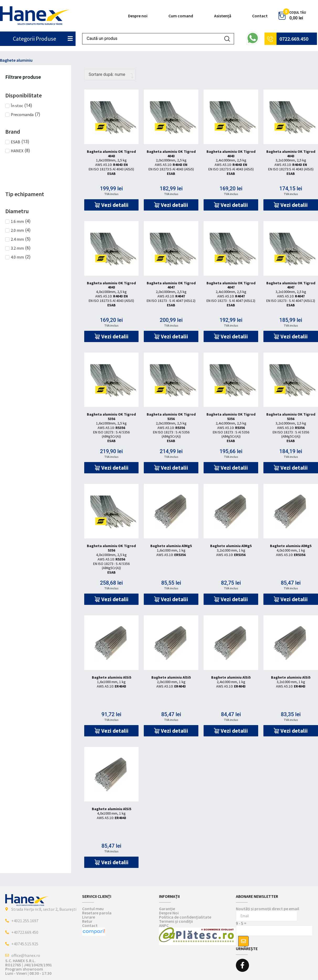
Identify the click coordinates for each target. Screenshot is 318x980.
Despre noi (138, 16)
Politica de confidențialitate (185, 917)
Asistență (223, 16)
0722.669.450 (294, 39)
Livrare (89, 917)
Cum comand (181, 16)
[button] (112, 205)
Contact (260, 16)
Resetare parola (97, 913)
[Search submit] (227, 39)
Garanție (167, 909)
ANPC (164, 925)
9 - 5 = (241, 923)
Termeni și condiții (176, 921)
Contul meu (93, 909)
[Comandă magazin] (110, 75)
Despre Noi (169, 913)
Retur (87, 921)
